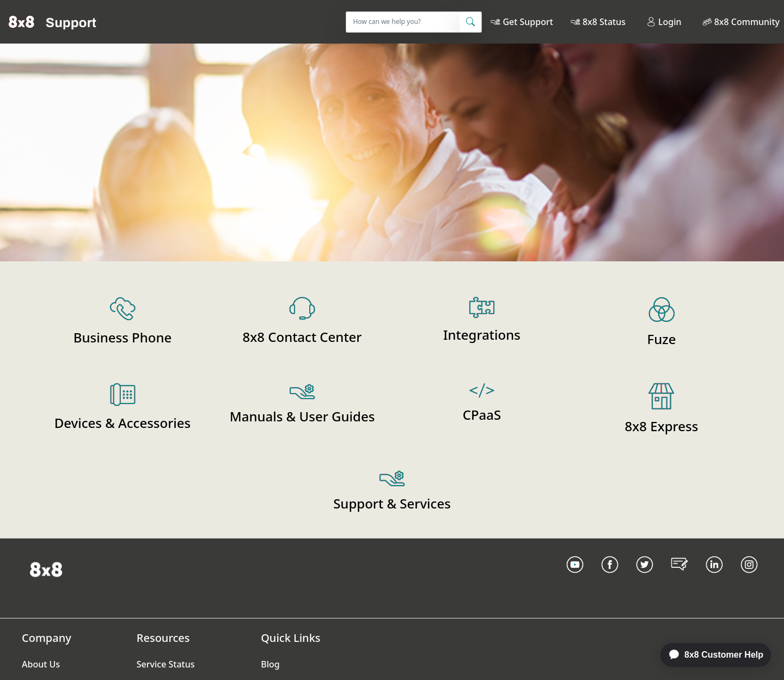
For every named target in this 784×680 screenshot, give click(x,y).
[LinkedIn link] (714, 578)
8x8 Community (747, 22)
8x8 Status (604, 22)
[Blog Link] (679, 578)
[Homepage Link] (46, 568)
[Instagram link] (749, 578)
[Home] (53, 22)
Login (664, 22)
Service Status (166, 664)
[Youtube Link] (575, 578)
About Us (41, 664)
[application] (710, 655)
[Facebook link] (610, 578)
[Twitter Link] (645, 578)
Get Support (528, 22)
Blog (270, 664)
